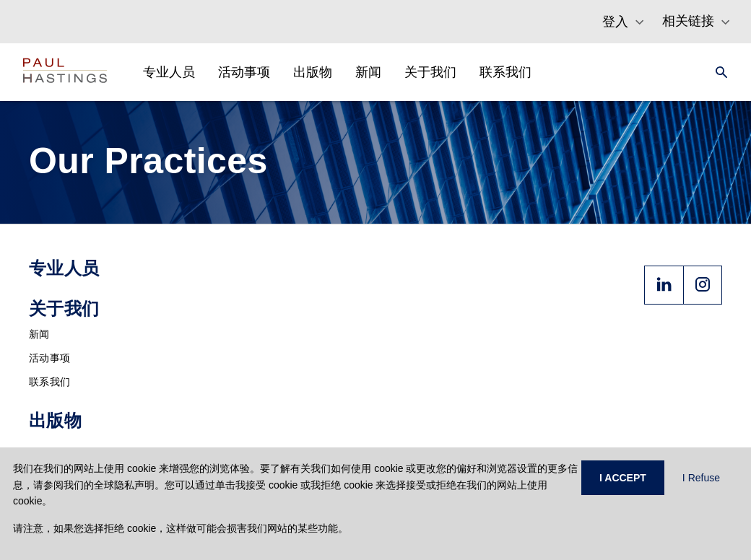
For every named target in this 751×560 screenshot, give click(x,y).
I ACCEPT (623, 478)
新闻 (39, 334)
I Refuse (701, 478)
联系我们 (49, 382)
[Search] (717, 72)
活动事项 (49, 358)
